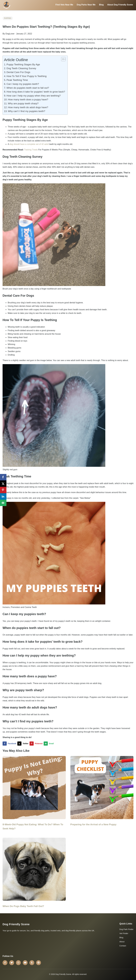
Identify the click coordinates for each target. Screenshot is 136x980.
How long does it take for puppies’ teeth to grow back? (36, 92)
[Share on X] (23, 744)
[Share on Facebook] (10, 744)
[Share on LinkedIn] (3, 496)
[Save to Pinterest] (37, 744)
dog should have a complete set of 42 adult (29, 144)
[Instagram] (18, 963)
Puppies (8, 18)
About (122, 942)
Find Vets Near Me (64, 5)
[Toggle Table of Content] (62, 59)
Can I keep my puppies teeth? (23, 84)
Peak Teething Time (17, 80)
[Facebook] (5, 963)
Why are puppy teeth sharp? (23, 103)
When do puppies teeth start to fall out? (28, 88)
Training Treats (31, 150)
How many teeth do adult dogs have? (28, 107)
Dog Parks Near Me (86, 5)
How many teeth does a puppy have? (28, 100)
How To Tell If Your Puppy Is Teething (27, 76)
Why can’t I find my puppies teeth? (26, 111)
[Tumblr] (32, 963)
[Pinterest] (39, 963)
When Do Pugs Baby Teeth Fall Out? (23, 906)
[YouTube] (25, 963)
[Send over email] (49, 744)
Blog (101, 5)
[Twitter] (12, 963)
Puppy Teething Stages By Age (23, 64)
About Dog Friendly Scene (120, 5)
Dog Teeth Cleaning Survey (21, 68)
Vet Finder (124, 933)
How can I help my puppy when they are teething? (34, 96)
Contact (123, 946)
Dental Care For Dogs (18, 72)
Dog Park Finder (126, 929)
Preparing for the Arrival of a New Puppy (93, 824)
